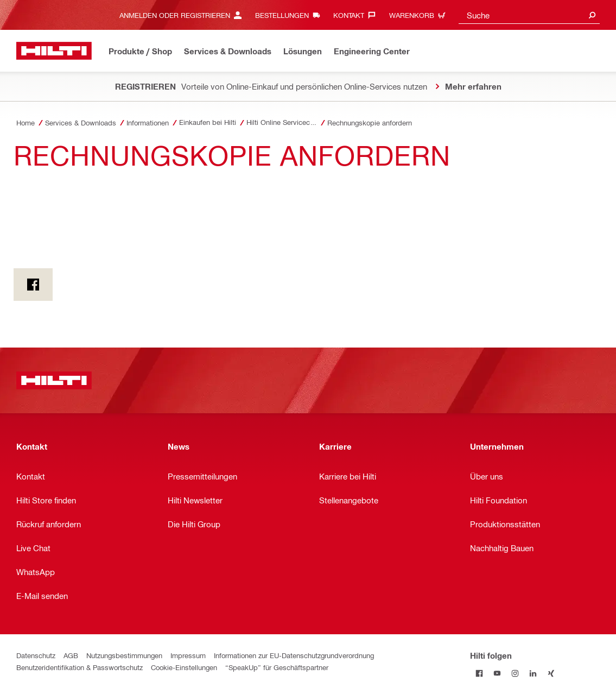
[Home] (54, 51)
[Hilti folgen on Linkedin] (533, 673)
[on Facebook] (33, 285)
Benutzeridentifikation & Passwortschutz (80, 667)
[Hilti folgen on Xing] (551, 673)
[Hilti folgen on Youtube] (497, 673)
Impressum (188, 655)
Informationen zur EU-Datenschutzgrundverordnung (294, 655)
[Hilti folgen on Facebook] (479, 673)
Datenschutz (36, 655)
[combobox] (529, 15)
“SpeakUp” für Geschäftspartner (277, 667)
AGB (71, 655)
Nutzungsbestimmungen (124, 655)
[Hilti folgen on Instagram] (515, 673)
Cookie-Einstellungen (184, 667)
